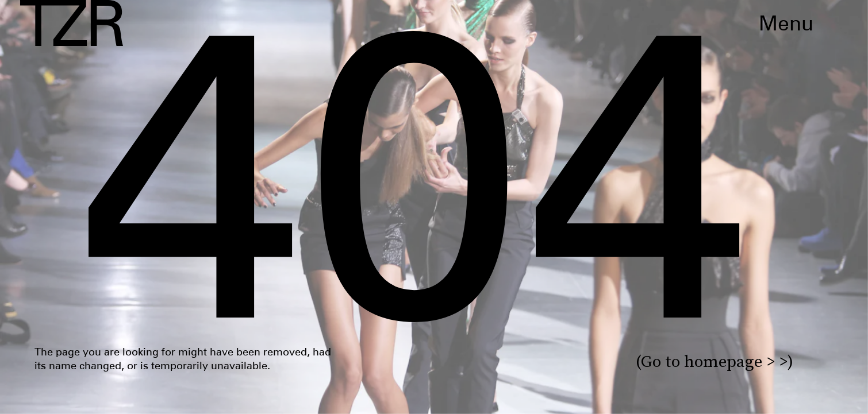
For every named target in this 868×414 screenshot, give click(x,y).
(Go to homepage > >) (715, 361)
